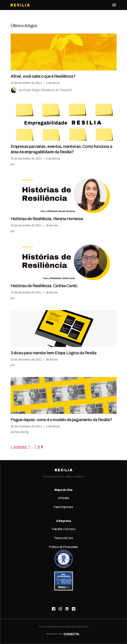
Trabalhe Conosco (63, 529)
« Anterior (19, 447)
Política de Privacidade (63, 547)
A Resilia (64, 498)
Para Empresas (63, 507)
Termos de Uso (63, 538)
